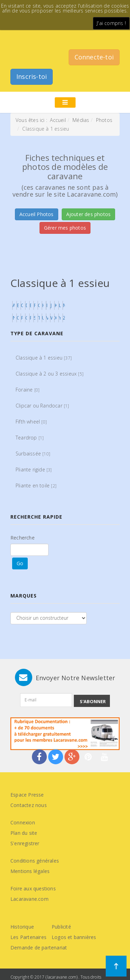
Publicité (61, 927)
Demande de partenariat (39, 948)
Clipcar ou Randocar (42, 406)
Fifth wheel (31, 422)
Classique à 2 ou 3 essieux (50, 374)
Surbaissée (33, 454)
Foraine (28, 390)
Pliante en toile (36, 485)
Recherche (23, 538)
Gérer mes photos (65, 228)
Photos (104, 120)
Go (20, 563)
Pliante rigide (34, 470)
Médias (81, 120)
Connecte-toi (94, 57)
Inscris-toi (32, 76)
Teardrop (30, 438)
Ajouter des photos (89, 214)
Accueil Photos (37, 214)
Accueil (58, 120)
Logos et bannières (74, 937)
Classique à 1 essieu (44, 358)
